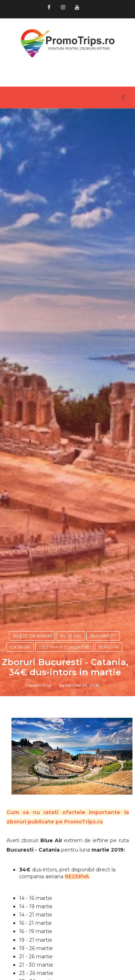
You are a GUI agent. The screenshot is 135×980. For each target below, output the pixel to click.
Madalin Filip (38, 685)
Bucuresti (103, 636)
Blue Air (71, 636)
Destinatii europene (64, 647)
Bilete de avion (32, 636)
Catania (20, 647)
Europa (109, 647)
